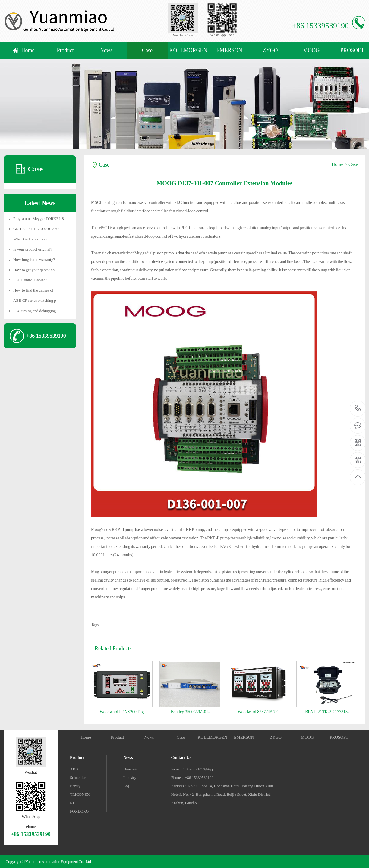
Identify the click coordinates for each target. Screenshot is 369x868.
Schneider (78, 777)
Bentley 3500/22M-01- (190, 712)
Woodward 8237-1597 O (259, 712)
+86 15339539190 (358, 409)
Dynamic (131, 769)
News (106, 50)
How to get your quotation (34, 270)
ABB (74, 769)
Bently (75, 786)
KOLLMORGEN (188, 50)
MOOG (311, 50)
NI (72, 803)
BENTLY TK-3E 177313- (327, 712)
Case (147, 50)
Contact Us (181, 758)
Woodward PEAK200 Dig (122, 712)
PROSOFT (339, 737)
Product (65, 50)
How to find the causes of (33, 290)
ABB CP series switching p (35, 300)
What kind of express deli (33, 239)
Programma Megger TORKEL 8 (39, 219)
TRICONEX (80, 794)
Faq (126, 786)
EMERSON (229, 50)
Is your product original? (33, 249)
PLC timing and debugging (35, 311)
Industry (130, 777)
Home (28, 50)
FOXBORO (79, 811)
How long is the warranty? (34, 259)
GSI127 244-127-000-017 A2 (36, 229)
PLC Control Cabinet (30, 280)
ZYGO (270, 50)
